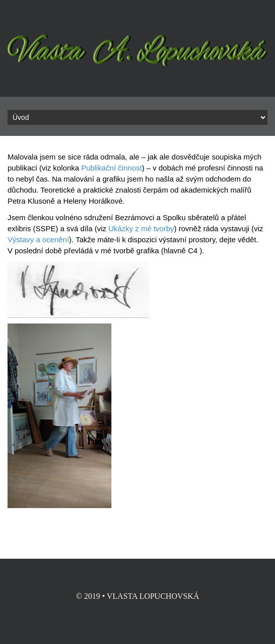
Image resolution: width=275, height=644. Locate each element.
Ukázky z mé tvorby (141, 228)
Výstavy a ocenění (38, 239)
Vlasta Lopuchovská (153, 596)
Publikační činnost (112, 168)
